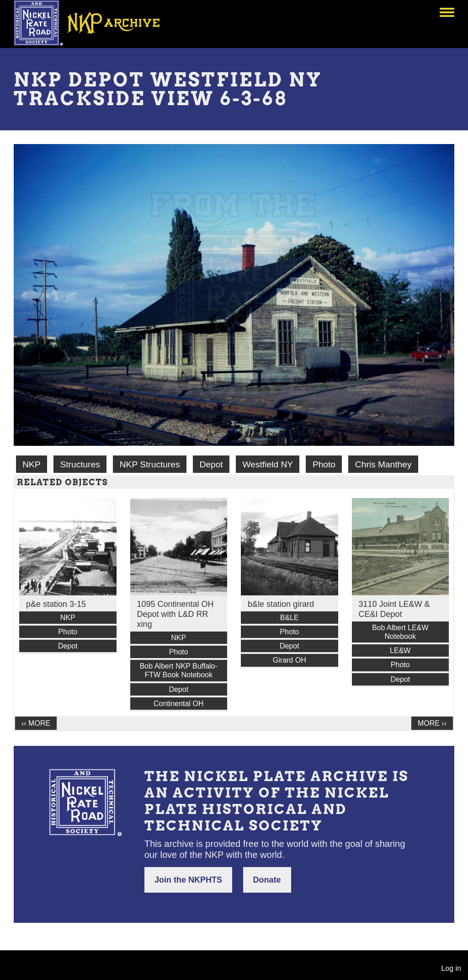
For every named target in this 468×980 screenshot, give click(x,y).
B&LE (290, 618)
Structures (80, 464)
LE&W (400, 651)
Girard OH (290, 660)
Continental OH (178, 704)
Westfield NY (268, 464)
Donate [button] (267, 880)
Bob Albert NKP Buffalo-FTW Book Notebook (179, 670)
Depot (211, 464)
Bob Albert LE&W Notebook (400, 632)
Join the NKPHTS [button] (188, 880)
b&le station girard (281, 604)
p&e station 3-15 (56, 604)
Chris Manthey (383, 464)
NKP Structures (150, 464)
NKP (31, 464)
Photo (324, 464)
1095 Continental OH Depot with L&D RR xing (175, 614)
